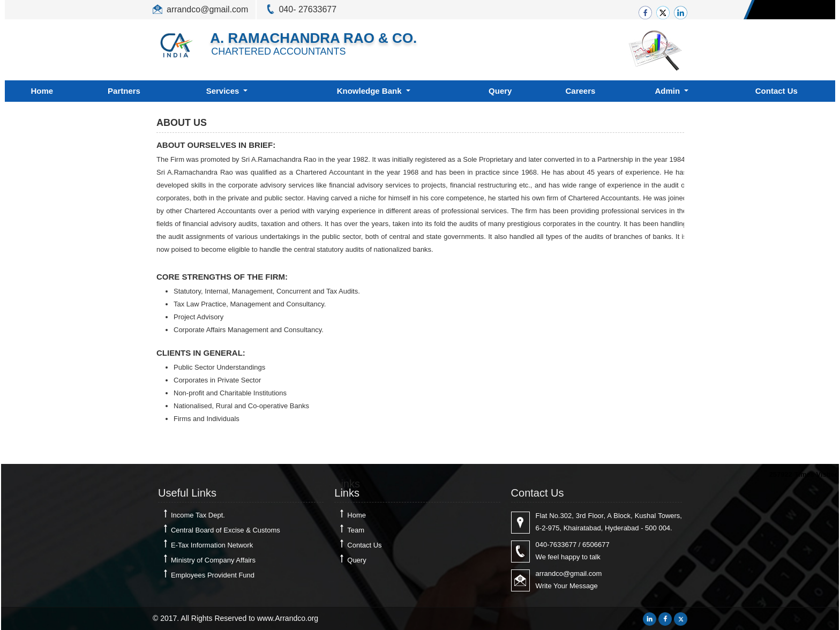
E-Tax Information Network (212, 545)
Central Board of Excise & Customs (226, 530)
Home (42, 91)
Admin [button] (669, 91)
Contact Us (777, 91)
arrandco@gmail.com (207, 9)
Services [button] (224, 91)
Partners (124, 91)
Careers (581, 91)
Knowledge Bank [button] (370, 91)
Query (500, 91)
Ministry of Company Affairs (213, 560)
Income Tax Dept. (198, 515)
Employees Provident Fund (213, 575)
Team (356, 530)
